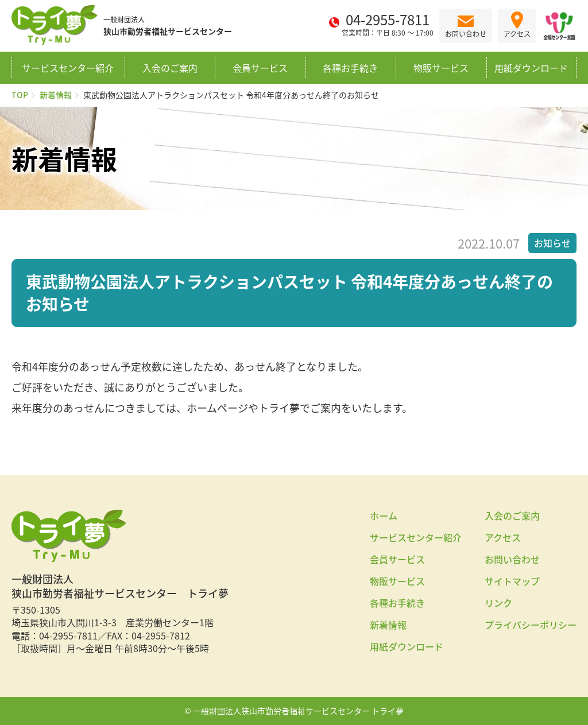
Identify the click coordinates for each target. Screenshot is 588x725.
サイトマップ (512, 581)
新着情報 (56, 95)
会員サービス (260, 68)
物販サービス (441, 68)
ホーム (384, 515)
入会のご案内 (170, 68)
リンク (498, 603)
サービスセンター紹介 (68, 68)
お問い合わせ (512, 559)
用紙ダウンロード (531, 68)
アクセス (503, 537)
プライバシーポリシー (531, 625)
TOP (20, 95)
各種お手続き (350, 68)
